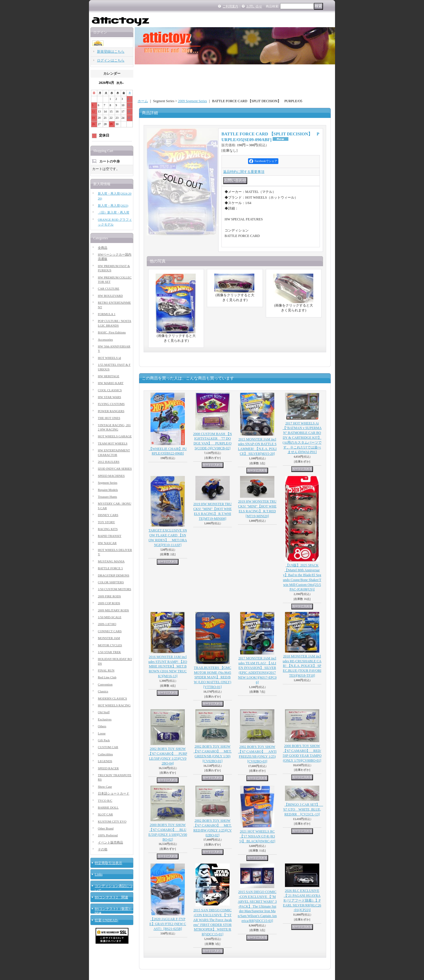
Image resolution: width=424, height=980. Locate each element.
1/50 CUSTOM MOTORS (114, 589)
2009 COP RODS (109, 603)
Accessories (105, 339)
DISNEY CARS (108, 515)
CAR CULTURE (109, 289)
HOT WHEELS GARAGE (115, 436)
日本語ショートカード (114, 793)
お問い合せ (254, 6)
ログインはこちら (111, 60)
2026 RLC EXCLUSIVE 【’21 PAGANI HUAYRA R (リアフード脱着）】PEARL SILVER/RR (302, 900)
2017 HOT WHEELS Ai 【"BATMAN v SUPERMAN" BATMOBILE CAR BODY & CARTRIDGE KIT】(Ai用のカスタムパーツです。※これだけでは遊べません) (302, 438)
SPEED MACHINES (111, 476)
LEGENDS (105, 761)
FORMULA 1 (107, 314)
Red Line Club (107, 677)
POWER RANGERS (111, 411)
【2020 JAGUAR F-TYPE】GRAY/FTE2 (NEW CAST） (168, 924)
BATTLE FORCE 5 (110, 568)
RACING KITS (108, 529)
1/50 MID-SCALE (110, 617)
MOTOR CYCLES (110, 645)
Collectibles (105, 754)
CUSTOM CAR (108, 747)
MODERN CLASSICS (112, 698)
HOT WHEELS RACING (114, 705)
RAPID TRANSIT (110, 536)
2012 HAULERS (109, 462)
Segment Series (108, 483)
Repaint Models (108, 490)
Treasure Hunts (107, 497)
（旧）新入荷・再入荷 (114, 212)
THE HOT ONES (109, 418)
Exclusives (105, 719)
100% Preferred (108, 835)
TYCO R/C (105, 801)
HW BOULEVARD (110, 296)
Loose (102, 733)
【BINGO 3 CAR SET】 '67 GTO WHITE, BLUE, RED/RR (303, 809)
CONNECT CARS (110, 631)
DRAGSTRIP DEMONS (114, 575)
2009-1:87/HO (107, 624)
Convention (105, 684)
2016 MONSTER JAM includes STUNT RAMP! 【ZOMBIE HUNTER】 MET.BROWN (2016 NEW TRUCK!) (168, 666)
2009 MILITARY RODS (113, 610)
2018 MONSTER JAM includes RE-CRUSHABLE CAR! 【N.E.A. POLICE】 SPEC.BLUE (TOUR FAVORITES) (302, 666)
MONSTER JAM (109, 638)
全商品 (103, 248)
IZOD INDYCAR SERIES (115, 469)
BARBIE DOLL (108, 807)
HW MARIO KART (111, 383)
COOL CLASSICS (110, 390)
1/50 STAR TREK (109, 652)
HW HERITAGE (109, 376)
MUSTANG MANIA (111, 561)
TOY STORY (106, 522)
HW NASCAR (107, 543)
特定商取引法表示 (108, 863)
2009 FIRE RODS (109, 596)
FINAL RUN (106, 670)
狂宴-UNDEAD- (107, 920)
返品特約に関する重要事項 (244, 172)
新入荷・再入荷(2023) (113, 206)
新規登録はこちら (111, 52)
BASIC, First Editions (112, 332)
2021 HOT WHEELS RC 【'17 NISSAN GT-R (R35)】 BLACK (257, 836)
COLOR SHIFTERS (111, 582)
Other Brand (106, 828)
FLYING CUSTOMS (111, 404)
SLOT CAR (105, 814)
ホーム (143, 101)
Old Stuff (104, 712)
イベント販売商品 (110, 842)
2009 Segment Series (192, 101)
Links (99, 874)
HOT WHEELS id (109, 358)
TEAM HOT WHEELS (113, 443)
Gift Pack (104, 740)
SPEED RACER (108, 768)
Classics (103, 691)
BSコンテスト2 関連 (111, 897)
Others (102, 726)
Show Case (105, 787)
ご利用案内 (230, 6)
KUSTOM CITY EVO (112, 821)
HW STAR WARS (109, 397)
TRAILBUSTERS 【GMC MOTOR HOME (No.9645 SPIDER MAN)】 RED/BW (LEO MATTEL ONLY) (213, 677)
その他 (103, 849)
